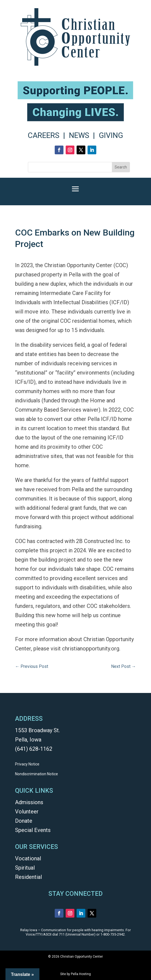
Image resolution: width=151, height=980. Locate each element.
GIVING (111, 135)
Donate (24, 821)
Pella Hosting (81, 974)
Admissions (29, 802)
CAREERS (43, 135)
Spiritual (25, 868)
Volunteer (27, 812)
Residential (28, 877)
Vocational (28, 858)
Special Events (33, 830)
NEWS (79, 135)
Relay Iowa (29, 930)
